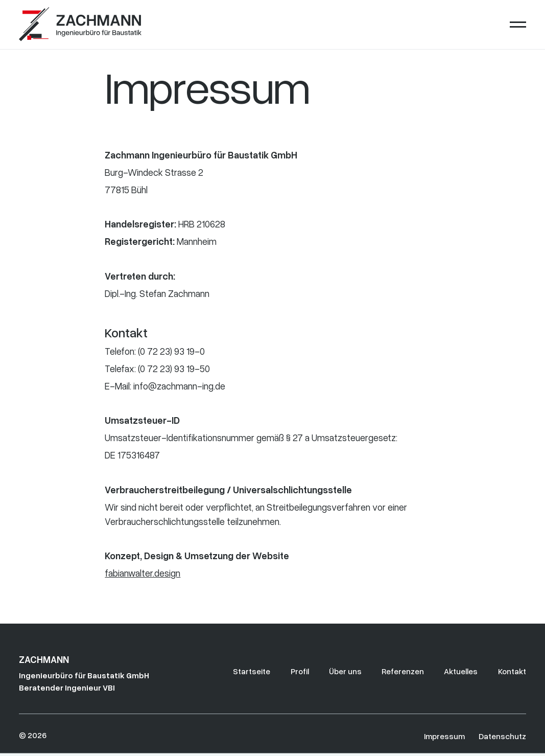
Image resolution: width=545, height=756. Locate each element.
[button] (518, 25)
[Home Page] (80, 25)
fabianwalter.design (143, 573)
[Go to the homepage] (52, 673)
